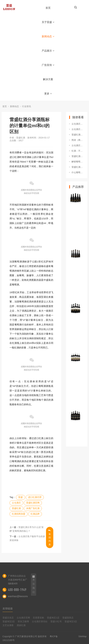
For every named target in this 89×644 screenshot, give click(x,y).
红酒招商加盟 (19, 514)
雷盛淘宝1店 (53, 618)
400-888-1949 (17, 590)
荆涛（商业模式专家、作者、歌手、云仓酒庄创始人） (78, 140)
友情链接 (8, 609)
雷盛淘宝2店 (9, 621)
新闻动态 (48, 36)
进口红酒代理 (35, 497)
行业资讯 (26, 106)
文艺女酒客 (8, 625)
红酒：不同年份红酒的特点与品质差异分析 (78, 151)
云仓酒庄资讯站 (40, 621)
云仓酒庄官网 (23, 618)
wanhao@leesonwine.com (23, 596)
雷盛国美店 (68, 618)
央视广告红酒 (33, 508)
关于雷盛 (48, 22)
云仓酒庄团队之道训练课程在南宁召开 (78, 129)
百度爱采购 (38, 618)
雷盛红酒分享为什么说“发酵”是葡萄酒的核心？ (78, 156)
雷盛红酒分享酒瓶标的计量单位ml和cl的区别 (78, 135)
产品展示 (48, 51)
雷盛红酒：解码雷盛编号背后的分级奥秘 (78, 167)
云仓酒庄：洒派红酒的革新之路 (78, 124)
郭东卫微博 (23, 621)
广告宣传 (48, 65)
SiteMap (82, 636)
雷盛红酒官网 (33, 503)
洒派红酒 (21, 625)
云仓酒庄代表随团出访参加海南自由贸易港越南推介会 (78, 145)
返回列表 (49, 538)
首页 (48, 8)
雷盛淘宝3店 (71, 621)
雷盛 (20, 497)
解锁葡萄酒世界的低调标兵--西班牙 (78, 162)
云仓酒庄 (16, 503)
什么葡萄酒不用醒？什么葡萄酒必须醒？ (78, 172)
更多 (48, 94)
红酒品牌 (35, 514)
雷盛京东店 (8, 618)
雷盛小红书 (56, 621)
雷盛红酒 (16, 508)
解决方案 (48, 79)
